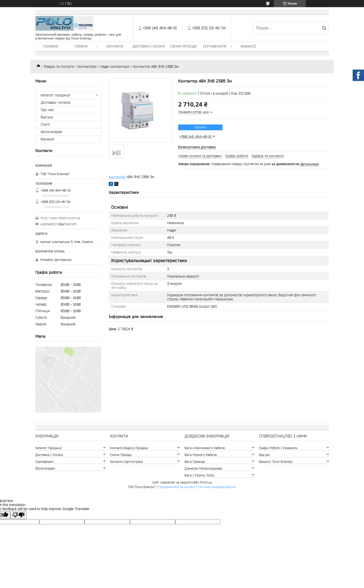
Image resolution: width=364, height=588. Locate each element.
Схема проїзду (184, 46)
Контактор (117, 177)
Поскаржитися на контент (177, 487)
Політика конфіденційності (217, 487)
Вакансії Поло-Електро (276, 462)
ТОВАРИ (81, 46)
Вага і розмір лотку (199, 475)
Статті (45, 124)
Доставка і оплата (149, 46)
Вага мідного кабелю (201, 455)
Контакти (115, 46)
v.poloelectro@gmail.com (58, 224)
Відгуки (47, 117)
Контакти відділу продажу (129, 448)
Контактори (87, 67)
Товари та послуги (59, 67)
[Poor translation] (18, 515)
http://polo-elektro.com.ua (60, 218)
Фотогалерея (51, 132)
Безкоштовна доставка (197, 147)
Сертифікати (215, 46)
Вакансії (248, 46)
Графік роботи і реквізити (278, 448)
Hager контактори (115, 67)
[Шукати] (324, 28)
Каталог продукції (55, 95)
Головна (51, 46)
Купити (200, 127)
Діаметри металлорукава (203, 468)
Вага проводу (195, 462)
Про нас (47, 110)
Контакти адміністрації (127, 462)
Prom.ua (206, 482)
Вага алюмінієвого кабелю (205, 448)
